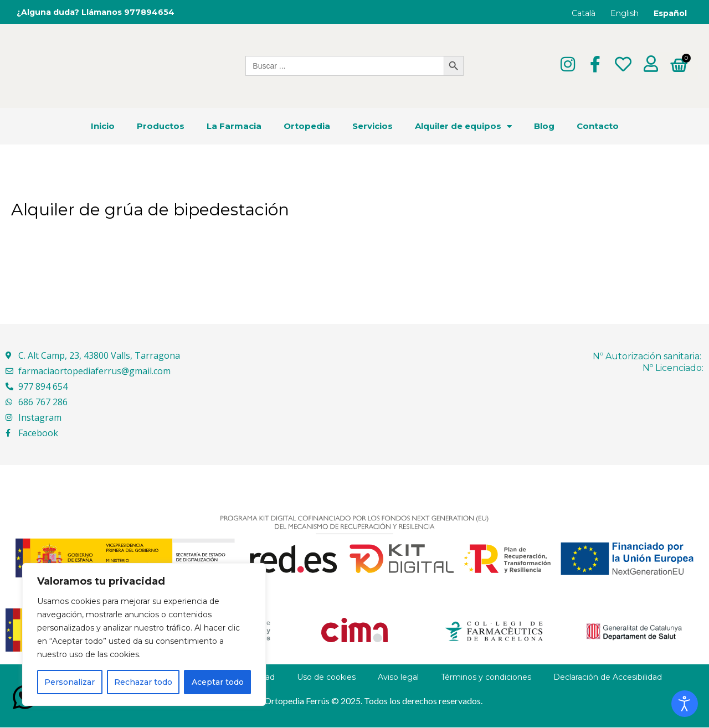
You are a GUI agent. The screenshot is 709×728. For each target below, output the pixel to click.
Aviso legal (398, 678)
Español (670, 13)
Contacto (598, 127)
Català (584, 13)
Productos (161, 127)
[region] (144, 634)
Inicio (103, 127)
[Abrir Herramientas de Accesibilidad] (685, 704)
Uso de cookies (326, 678)
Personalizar (70, 682)
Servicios (373, 127)
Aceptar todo (218, 682)
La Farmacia (234, 127)
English (625, 13)
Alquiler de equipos (463, 127)
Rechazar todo (143, 682)
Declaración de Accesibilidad (608, 678)
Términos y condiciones (486, 678)
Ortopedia (307, 127)
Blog (544, 127)
